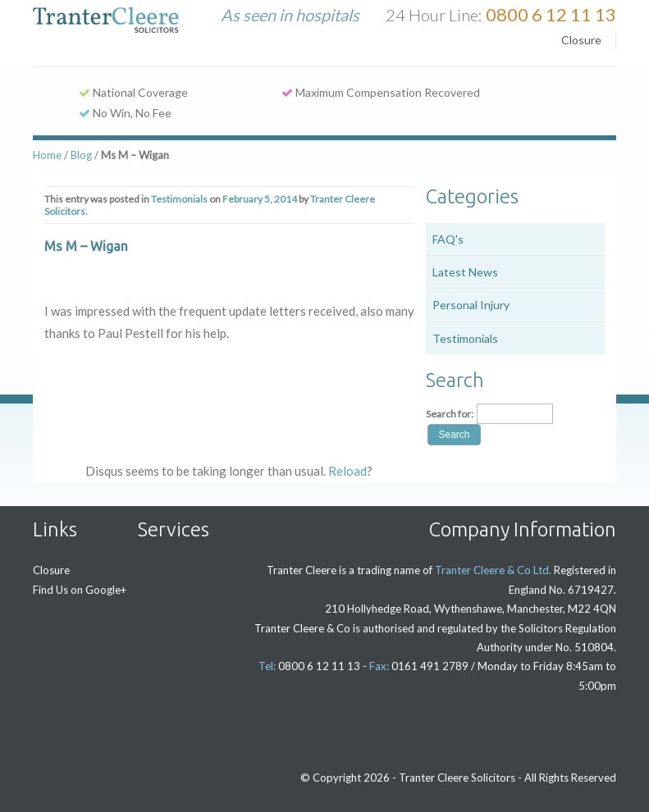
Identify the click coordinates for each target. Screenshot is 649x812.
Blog (81, 155)
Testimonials (179, 199)
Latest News (465, 272)
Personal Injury (471, 305)
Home (47, 155)
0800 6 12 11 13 (551, 14)
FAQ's (448, 239)
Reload (347, 471)
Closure (581, 40)
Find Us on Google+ (80, 590)
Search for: (450, 414)
